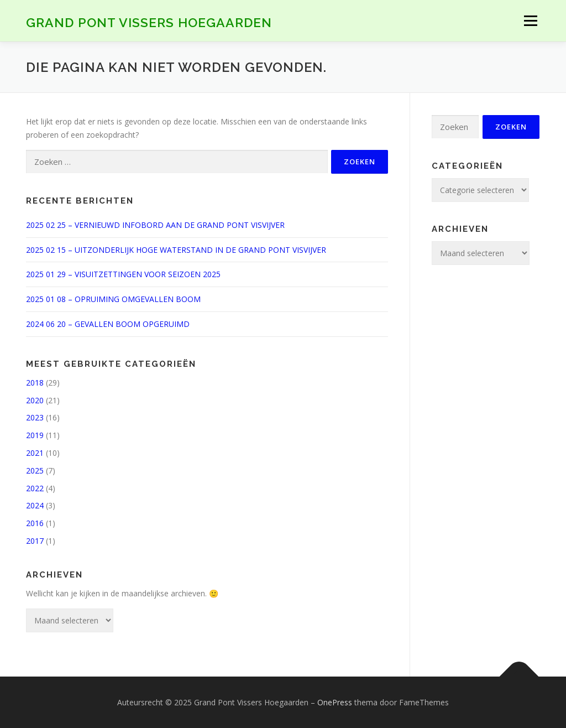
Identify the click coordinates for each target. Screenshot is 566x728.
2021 (35, 453)
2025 (35, 470)
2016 (35, 523)
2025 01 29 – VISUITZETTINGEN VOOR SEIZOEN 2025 (123, 274)
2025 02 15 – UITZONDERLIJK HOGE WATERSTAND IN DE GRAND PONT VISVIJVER (176, 250)
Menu (530, 21)
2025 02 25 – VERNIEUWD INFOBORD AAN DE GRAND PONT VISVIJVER (155, 225)
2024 (35, 505)
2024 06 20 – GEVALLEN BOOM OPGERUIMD (108, 324)
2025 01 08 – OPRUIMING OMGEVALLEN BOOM (113, 299)
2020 (35, 400)
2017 (35, 541)
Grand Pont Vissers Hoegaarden (149, 22)
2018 (35, 383)
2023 (35, 417)
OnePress (335, 702)
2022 (35, 488)
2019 (35, 435)
